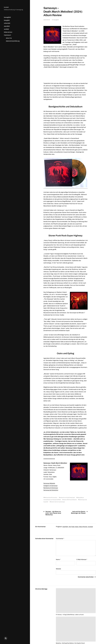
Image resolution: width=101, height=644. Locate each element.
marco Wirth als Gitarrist (73, 500)
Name (58, 561)
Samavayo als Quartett (51, 502)
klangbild (7, 20)
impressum (7, 35)
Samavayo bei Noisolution (52, 490)
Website (58, 570)
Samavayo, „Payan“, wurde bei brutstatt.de (57, 65)
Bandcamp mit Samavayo (51, 488)
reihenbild (7, 23)
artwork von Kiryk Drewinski (69, 497)
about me (9, 38)
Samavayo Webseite (50, 483)
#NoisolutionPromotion (51, 497)
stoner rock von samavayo (69, 502)
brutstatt (7, 7)
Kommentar (60, 540)
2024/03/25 (47, 20)
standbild (7, 26)
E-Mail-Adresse (82, 561)
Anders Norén (92, 637)
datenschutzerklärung (13, 41)
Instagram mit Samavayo (51, 486)
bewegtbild (7, 17)
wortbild (6, 29)
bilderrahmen (8, 32)
